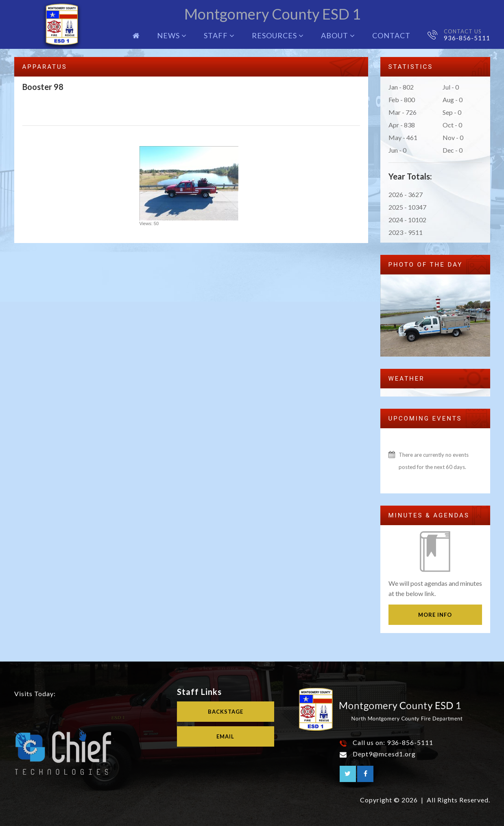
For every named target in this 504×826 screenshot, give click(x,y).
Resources (278, 35)
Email (225, 736)
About (338, 35)
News (172, 35)
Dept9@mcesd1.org (384, 754)
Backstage (226, 712)
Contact (391, 35)
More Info (435, 615)
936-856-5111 (467, 38)
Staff (219, 35)
